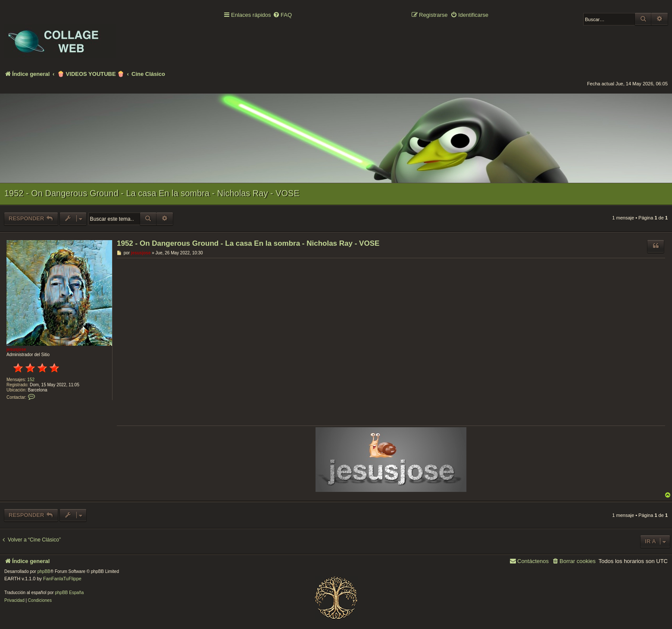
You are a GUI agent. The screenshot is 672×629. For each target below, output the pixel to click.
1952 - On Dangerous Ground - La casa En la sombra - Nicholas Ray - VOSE (152, 193)
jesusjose (16, 349)
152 (31, 380)
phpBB (44, 571)
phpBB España (69, 593)
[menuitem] (282, 15)
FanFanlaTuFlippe (62, 579)
